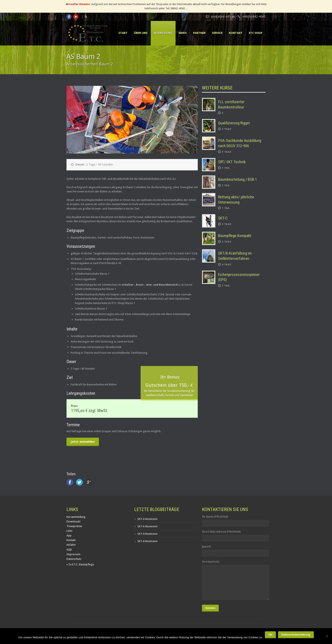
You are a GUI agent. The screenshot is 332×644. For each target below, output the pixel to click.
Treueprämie (74, 526)
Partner (199, 33)
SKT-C (223, 218)
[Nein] (327, 636)
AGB (69, 550)
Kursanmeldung (76, 517)
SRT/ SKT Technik (232, 162)
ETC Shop (256, 33)
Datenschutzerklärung (296, 635)
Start (123, 33)
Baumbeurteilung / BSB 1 (237, 179)
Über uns (141, 33)
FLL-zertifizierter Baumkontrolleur (231, 104)
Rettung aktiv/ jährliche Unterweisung (236, 200)
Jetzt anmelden (83, 442)
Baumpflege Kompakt (235, 236)
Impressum (73, 554)
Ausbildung (163, 33)
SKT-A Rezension (147, 519)
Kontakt (236, 33)
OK (270, 635)
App (69, 535)
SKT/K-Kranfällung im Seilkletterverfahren (235, 256)
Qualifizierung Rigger (234, 123)
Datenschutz (74, 559)
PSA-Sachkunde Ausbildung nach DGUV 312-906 (240, 143)
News (183, 33)
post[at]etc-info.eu (223, 16)
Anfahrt (71, 545)
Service (217, 33)
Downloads (73, 521)
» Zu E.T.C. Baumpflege (80, 564)
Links (69, 531)
